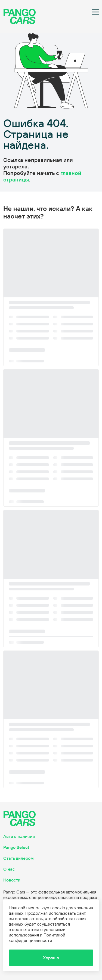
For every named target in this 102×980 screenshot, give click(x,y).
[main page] (20, 23)
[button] (51, 958)
